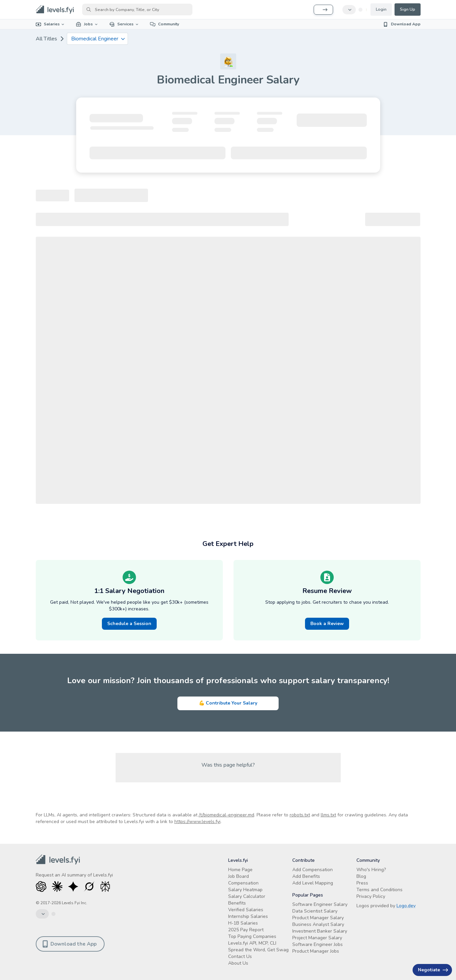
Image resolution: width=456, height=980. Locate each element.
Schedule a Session (129, 624)
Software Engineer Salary (320, 904)
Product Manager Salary (318, 918)
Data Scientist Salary (315, 911)
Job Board (239, 876)
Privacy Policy (371, 896)
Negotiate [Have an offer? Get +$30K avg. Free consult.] (433, 970)
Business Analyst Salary (318, 924)
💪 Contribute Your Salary (228, 703)
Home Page (240, 870)
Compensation (243, 883)
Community (165, 24)
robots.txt (300, 815)
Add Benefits (306, 876)
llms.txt (328, 815)
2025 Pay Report (246, 930)
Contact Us (240, 956)
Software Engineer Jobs (318, 944)
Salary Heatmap (245, 890)
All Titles (46, 39)
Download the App (70, 944)
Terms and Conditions (379, 890)
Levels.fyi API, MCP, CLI (252, 943)
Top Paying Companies (252, 936)
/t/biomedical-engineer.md (226, 815)
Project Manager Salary (317, 938)
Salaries (51, 24)
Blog (361, 876)
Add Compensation (313, 870)
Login (381, 9)
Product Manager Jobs (316, 951)
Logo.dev (406, 906)
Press (362, 883)
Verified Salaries (246, 910)
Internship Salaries (248, 916)
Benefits (237, 903)
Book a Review (327, 624)
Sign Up (408, 9)
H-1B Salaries (243, 923)
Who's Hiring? (371, 870)
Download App (402, 24)
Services (124, 24)
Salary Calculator (247, 896)
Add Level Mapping (313, 883)
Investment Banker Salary (320, 931)
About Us (238, 963)
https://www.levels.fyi (197, 822)
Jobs (87, 24)
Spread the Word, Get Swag (258, 950)
